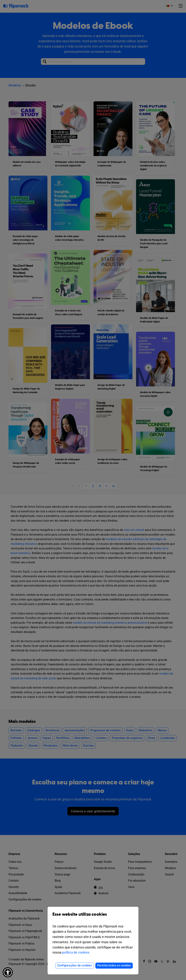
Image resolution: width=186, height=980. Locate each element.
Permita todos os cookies (114, 965)
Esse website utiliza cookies (93, 917)
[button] (8, 972)
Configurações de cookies (75, 965)
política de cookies (76, 952)
